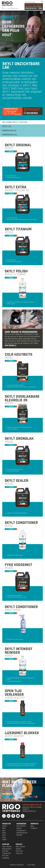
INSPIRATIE (35, 824)
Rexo (4, 828)
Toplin (4, 840)
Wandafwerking (22, 833)
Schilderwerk (21, 831)
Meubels (19, 835)
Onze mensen (7, 847)
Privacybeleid (31, 865)
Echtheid (5, 851)
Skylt (4, 833)
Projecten (34, 828)
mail (12, 112)
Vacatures (19, 853)
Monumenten (21, 826)
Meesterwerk (7, 849)
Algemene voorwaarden (17, 865)
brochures (18, 114)
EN (42, 1)
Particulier (19, 851)
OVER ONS (6, 844)
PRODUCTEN (6, 824)
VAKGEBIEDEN (21, 824)
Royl (4, 831)
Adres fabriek (20, 847)
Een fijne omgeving (6, 857)
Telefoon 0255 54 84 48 (32, 805)
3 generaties (6, 853)
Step (4, 837)
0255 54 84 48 (31, 8)
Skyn (4, 835)
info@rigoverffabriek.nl (29, 811)
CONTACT (19, 844)
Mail (40, 8)
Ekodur (5, 826)
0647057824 (31, 113)
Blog (32, 826)
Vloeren (19, 828)
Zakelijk (18, 849)
